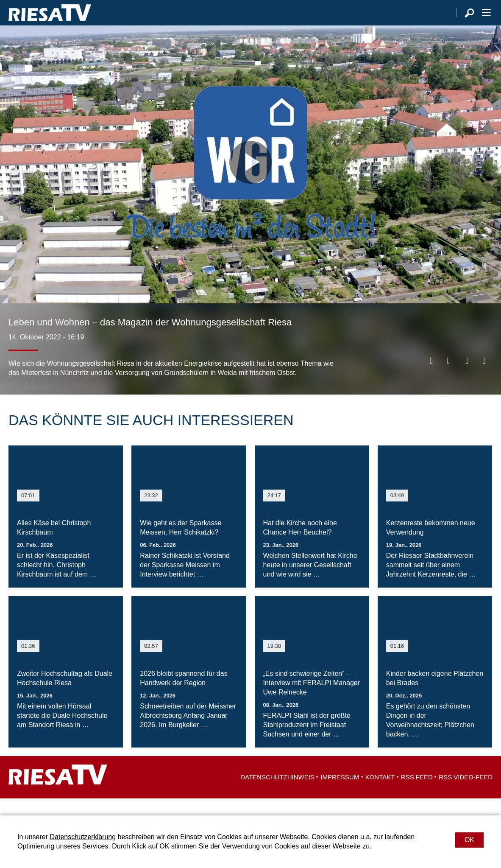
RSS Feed (417, 794)
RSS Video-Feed (466, 794)
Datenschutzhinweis (277, 794)
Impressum (340, 794)
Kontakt (380, 794)
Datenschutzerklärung (83, 837)
